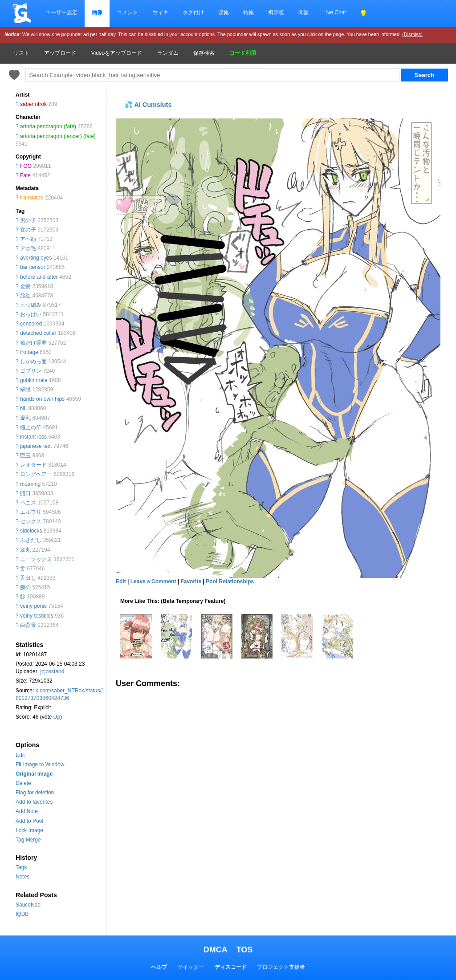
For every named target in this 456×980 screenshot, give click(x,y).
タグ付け (193, 12)
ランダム (168, 53)
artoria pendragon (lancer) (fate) (58, 136)
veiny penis (33, 606)
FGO (26, 166)
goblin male (34, 380)
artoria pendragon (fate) (48, 126)
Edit (20, 755)
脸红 (25, 296)
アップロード (60, 53)
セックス (31, 521)
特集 (248, 12)
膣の (25, 587)
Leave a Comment (153, 581)
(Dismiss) (412, 34)
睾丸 (25, 550)
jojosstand (52, 671)
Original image (34, 774)
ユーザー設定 (61, 12)
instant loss (33, 437)
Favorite (191, 581)
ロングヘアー (36, 474)
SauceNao (28, 905)
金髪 (25, 286)
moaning (30, 484)
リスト (21, 53)
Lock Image (29, 830)
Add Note (27, 811)
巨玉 (25, 455)
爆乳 (25, 418)
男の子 (28, 220)
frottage (29, 352)
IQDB (22, 914)
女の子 (28, 230)
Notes (22, 877)
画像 (97, 12)
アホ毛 (28, 248)
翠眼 (25, 390)
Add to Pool (29, 821)
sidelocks (31, 531)
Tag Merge (28, 840)
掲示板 (276, 12)
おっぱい (31, 314)
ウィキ (160, 12)
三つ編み (31, 305)
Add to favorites (34, 802)
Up (57, 717)
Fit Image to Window (40, 764)
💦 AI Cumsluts (148, 105)
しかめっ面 (33, 362)
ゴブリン (31, 371)
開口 (25, 493)
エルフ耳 (31, 512)
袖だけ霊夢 (33, 343)
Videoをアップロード (117, 53)
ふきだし (31, 540)
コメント (127, 12)
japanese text (36, 446)
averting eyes (36, 258)
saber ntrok (33, 104)
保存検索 (204, 53)
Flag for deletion (35, 793)
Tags (21, 867)
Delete (23, 783)
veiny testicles (37, 616)
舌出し (28, 578)
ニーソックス (36, 559)
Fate (25, 175)
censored (31, 324)
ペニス (28, 503)
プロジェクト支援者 (281, 967)
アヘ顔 (28, 239)
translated (32, 198)
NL (23, 408)
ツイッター (191, 967)
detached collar (38, 333)
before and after (39, 277)
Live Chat (335, 12)
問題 (304, 12)
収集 (224, 12)
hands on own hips (42, 399)
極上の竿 (31, 427)
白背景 (28, 625)
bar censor (33, 267)
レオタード (33, 465)
